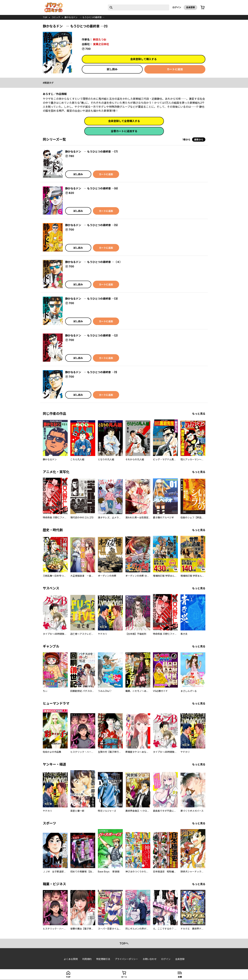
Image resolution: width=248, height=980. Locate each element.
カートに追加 (175, 69)
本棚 (180, 977)
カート (124, 977)
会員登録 (190, 7)
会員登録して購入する (143, 59)
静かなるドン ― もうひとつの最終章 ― (85, 17)
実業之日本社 (101, 44)
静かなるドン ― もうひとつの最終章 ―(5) (91, 225)
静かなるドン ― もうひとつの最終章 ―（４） (94, 262)
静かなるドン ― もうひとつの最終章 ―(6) (92, 188)
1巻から (186, 140)
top (45, 17)
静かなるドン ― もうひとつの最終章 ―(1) (91, 372)
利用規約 (87, 959)
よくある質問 (71, 959)
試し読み (112, 69)
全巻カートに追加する (124, 131)
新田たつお (100, 40)
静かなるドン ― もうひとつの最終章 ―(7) (91, 152)
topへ (124, 943)
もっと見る (199, 414)
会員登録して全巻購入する (124, 121)
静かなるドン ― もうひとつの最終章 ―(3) (91, 299)
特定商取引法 (103, 959)
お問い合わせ (150, 959)
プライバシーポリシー (126, 959)
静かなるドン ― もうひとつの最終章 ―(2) (91, 335)
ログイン (177, 7)
